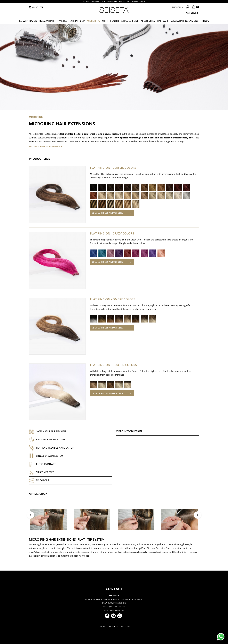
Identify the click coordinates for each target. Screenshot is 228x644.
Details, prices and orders (107, 213)
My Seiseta (38, 7)
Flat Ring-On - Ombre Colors (113, 299)
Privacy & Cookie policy (107, 626)
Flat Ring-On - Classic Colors (113, 168)
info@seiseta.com (117, 610)
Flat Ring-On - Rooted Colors (113, 365)
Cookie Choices (124, 626)
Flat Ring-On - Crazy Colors (112, 233)
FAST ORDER (191, 13)
